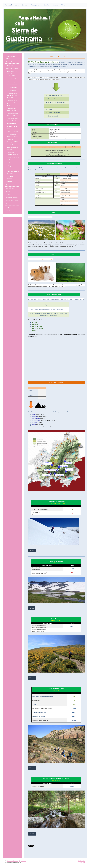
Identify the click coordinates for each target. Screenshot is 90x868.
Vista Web (82, 863)
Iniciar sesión (82, 861)
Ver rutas (32, 551)
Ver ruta (32, 608)
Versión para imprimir (12, 861)
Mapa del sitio (22, 861)
